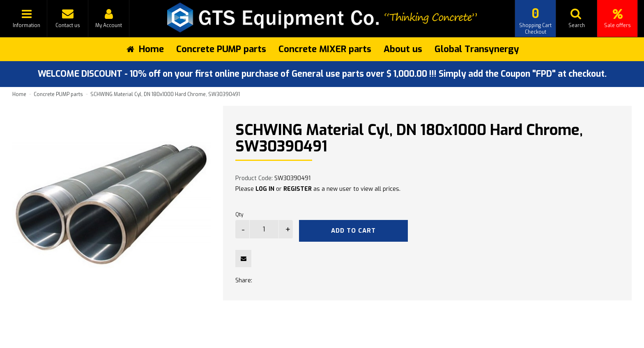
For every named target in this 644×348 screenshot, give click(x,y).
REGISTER (298, 189)
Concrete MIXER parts (325, 49)
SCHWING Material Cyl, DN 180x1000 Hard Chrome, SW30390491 (165, 94)
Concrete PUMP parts (221, 49)
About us (403, 49)
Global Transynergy (477, 49)
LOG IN (265, 189)
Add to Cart (353, 231)
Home (19, 94)
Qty (239, 215)
